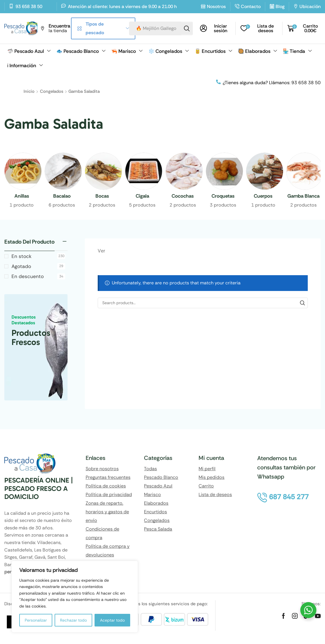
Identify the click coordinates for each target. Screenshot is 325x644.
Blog (280, 6)
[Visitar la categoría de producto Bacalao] (62, 196)
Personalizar (36, 620)
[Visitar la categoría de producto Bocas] (102, 196)
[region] (75, 597)
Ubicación (310, 6)
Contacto (251, 6)
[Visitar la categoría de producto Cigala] (142, 196)
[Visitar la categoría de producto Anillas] (22, 196)
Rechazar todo (73, 620)
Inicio (29, 91)
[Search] (187, 28)
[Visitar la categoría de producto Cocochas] (183, 196)
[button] (216, 28)
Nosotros (216, 6)
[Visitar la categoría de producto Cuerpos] (263, 196)
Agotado (38, 272)
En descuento (38, 282)
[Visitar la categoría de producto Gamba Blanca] (303, 196)
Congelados (52, 91)
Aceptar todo (112, 620)
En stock (38, 262)
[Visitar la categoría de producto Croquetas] (223, 196)
